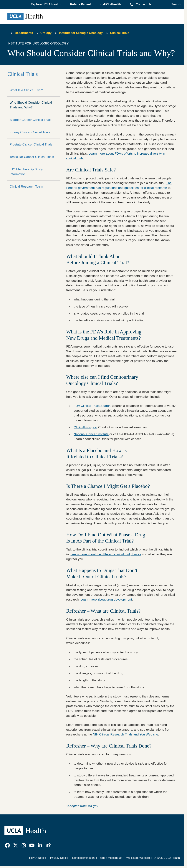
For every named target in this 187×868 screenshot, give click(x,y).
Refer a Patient (80, 4)
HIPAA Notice (38, 858)
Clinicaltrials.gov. (86, 427)
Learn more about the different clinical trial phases (106, 554)
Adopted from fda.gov (83, 806)
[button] (46, 4)
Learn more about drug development (106, 599)
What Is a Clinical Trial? (26, 90)
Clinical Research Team (26, 186)
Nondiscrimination (83, 858)
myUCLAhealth (110, 4)
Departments (24, 33)
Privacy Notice (59, 858)
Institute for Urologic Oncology (81, 33)
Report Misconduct (111, 858)
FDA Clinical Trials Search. (93, 406)
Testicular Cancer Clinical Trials (32, 157)
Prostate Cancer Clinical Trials (31, 144)
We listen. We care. (138, 858)
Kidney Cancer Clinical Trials (30, 132)
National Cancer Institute (91, 434)
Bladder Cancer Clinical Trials (30, 120)
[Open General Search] (175, 4)
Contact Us (143, 4)
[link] (7, 845)
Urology (46, 33)
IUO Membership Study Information (26, 172)
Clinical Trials (120, 33)
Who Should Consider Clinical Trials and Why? (31, 105)
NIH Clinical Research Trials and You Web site (125, 734)
